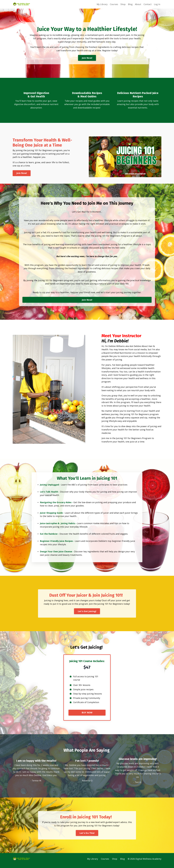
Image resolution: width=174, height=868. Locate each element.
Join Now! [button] (87, 58)
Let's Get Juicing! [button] (87, 614)
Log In (157, 4)
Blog (130, 4)
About (138, 4)
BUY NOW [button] (87, 716)
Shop (123, 4)
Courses (114, 4)
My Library (102, 4)
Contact (148, 4)
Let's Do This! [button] (87, 836)
